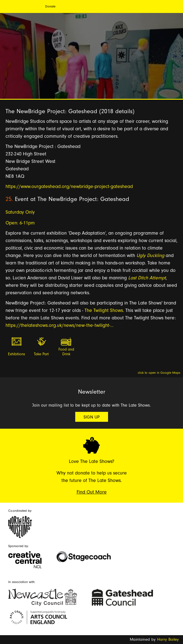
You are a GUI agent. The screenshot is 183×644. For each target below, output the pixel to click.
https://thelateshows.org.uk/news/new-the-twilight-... (60, 325)
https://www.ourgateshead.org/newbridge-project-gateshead (69, 186)
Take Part (41, 354)
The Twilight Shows (104, 310)
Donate (50, 6)
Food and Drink (66, 352)
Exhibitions (17, 354)
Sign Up (92, 417)
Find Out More (92, 492)
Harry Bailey (168, 639)
